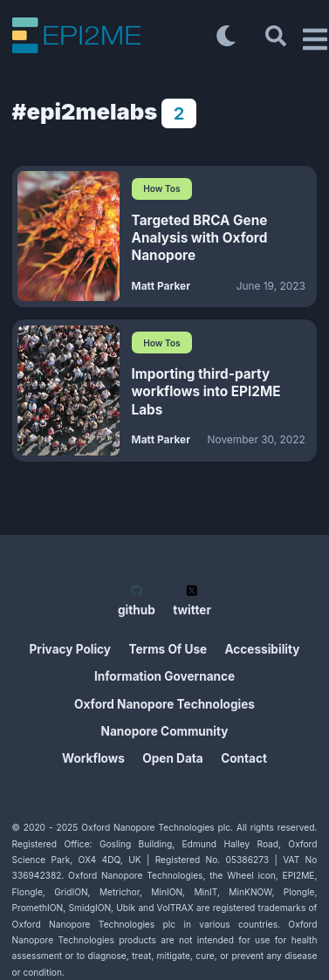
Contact (244, 758)
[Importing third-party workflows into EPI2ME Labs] (69, 391)
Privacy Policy (71, 649)
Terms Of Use (168, 649)
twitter (192, 601)
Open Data (172, 758)
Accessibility (263, 649)
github (137, 601)
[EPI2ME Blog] (110, 35)
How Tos (162, 188)
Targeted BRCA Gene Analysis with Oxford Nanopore (200, 238)
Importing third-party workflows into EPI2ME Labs (206, 392)
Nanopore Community (165, 731)
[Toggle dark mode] (226, 36)
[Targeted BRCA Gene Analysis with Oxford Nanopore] (69, 236)
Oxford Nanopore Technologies (164, 704)
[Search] (276, 36)
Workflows (93, 758)
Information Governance (164, 676)
